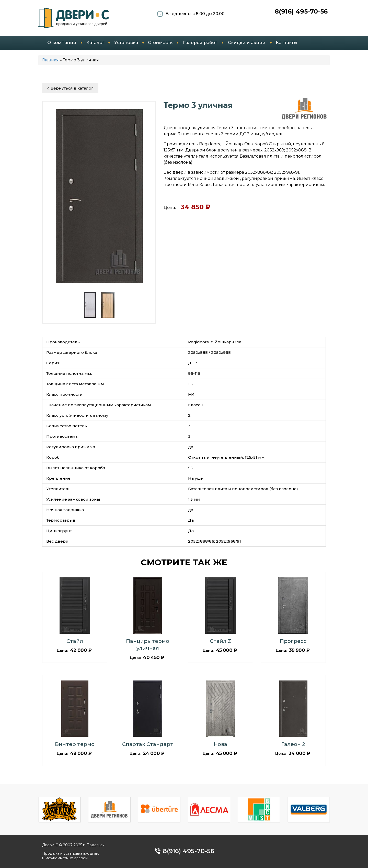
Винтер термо (75, 744)
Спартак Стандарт (148, 744)
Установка (126, 42)
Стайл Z (221, 641)
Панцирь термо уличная (148, 645)
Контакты (286, 42)
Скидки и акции (247, 42)
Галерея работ (200, 42)
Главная (50, 60)
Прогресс (293, 641)
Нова (220, 744)
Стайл (75, 641)
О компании (62, 42)
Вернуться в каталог (70, 88)
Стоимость (160, 42)
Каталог (95, 42)
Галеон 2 (293, 744)
